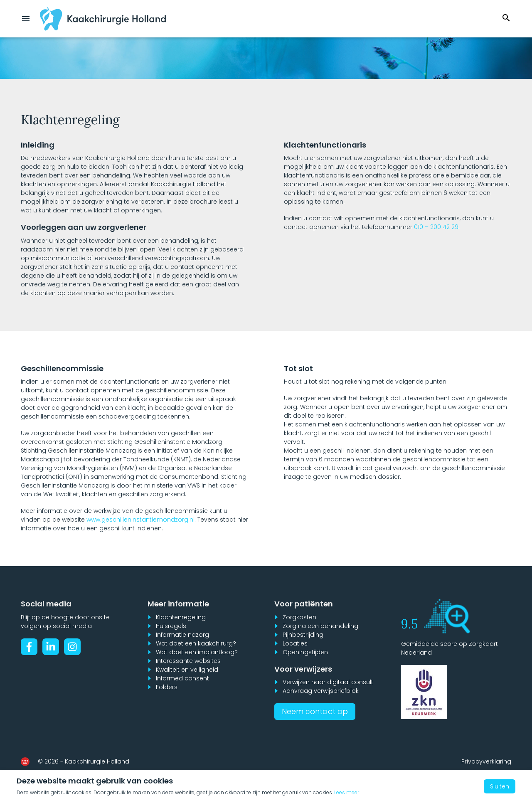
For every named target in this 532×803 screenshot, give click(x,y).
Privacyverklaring (486, 761)
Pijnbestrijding (303, 635)
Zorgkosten (299, 617)
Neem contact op (315, 711)
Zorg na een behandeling (320, 626)
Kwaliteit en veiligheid (187, 670)
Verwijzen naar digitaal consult (328, 682)
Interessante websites (188, 661)
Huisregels (171, 626)
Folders (167, 687)
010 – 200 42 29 (436, 227)
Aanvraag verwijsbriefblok (321, 691)
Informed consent (182, 678)
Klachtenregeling (181, 617)
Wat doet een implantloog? (197, 652)
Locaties (295, 643)
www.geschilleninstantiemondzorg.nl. (141, 520)
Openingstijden (305, 652)
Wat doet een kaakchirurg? (196, 643)
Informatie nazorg (182, 635)
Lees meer (347, 792)
